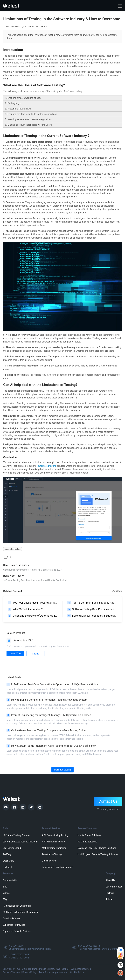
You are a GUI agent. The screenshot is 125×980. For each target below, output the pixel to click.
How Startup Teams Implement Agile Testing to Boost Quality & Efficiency (51, 746)
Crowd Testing (49, 861)
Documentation (10, 880)
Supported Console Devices (17, 931)
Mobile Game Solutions (89, 835)
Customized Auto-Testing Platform (20, 842)
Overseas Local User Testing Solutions (97, 848)
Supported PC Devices (14, 925)
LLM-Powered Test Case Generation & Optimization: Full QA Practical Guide (52, 684)
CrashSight (8, 861)
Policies (110, 899)
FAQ (5, 899)
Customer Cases (114, 887)
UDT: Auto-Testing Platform (16, 835)
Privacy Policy (29, 972)
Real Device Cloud (12, 848)
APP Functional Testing (54, 842)
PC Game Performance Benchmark (20, 912)
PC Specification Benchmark (17, 906)
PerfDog (7, 854)
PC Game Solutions (87, 842)
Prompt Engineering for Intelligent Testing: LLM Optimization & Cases (49, 715)
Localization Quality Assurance (58, 867)
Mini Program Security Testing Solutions (98, 854)
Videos (6, 893)
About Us (110, 880)
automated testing (47, 466)
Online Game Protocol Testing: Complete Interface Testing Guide (46, 731)
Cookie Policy (77, 972)
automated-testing (13, 549)
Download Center (11, 918)
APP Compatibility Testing (55, 835)
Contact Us (108, 801)
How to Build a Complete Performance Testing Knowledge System (47, 700)
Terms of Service (11, 972)
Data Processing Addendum (53, 972)
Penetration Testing (52, 854)
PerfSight (7, 867)
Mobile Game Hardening (54, 848)
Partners (110, 893)
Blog (5, 887)
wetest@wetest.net (109, 809)
